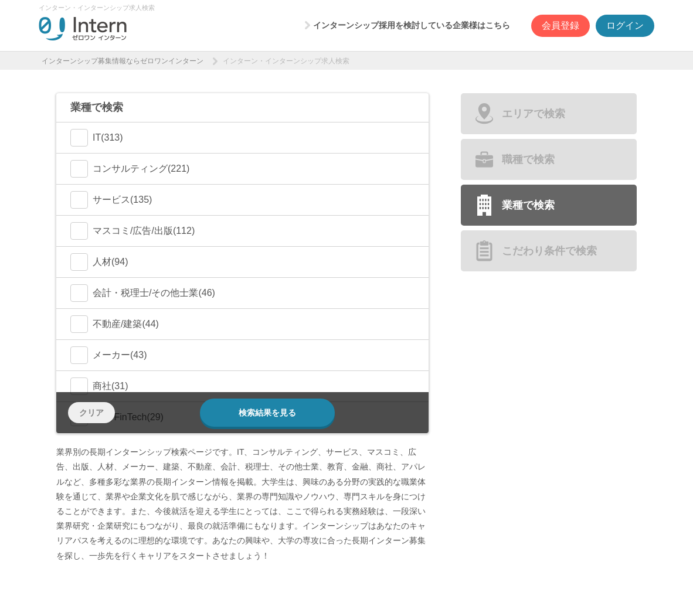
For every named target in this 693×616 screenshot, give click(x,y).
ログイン (625, 25)
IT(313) (97, 138)
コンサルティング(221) (130, 169)
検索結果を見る (267, 413)
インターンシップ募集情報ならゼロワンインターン (123, 61)
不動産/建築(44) (115, 324)
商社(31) (99, 386)
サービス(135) (111, 200)
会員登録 (560, 25)
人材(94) (99, 262)
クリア (91, 413)
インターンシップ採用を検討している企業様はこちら (412, 25)
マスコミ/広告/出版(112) (133, 231)
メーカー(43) (108, 355)
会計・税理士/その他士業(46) (143, 293)
